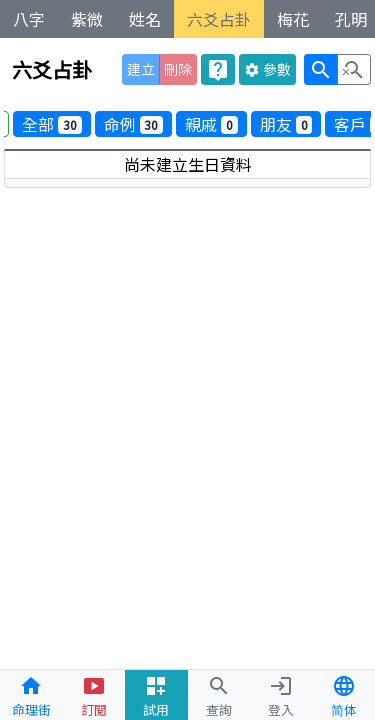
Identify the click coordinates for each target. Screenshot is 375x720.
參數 (267, 69)
